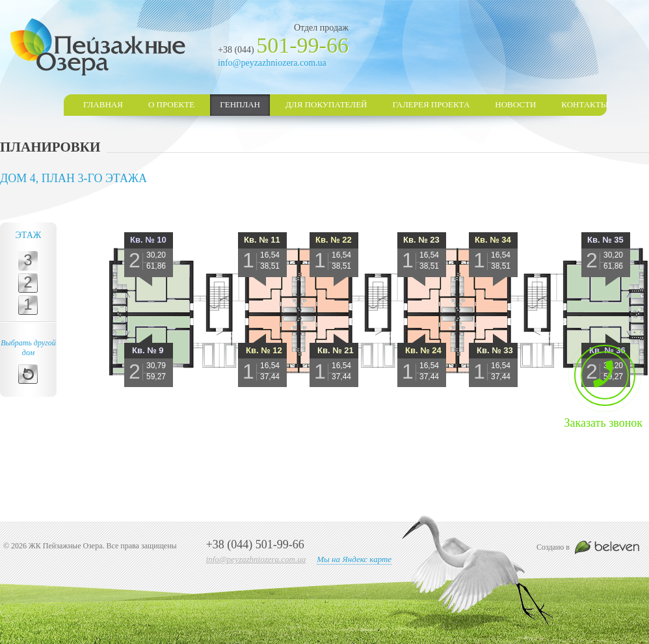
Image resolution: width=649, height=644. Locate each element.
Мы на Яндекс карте (354, 559)
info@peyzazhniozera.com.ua (272, 63)
